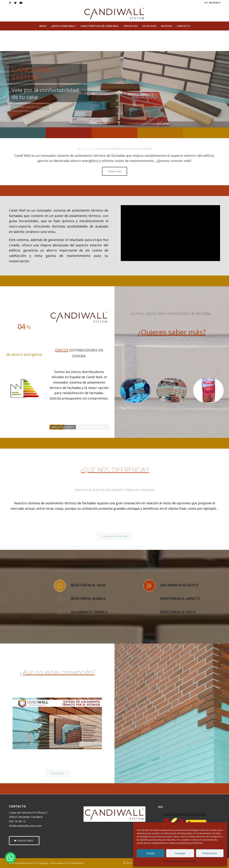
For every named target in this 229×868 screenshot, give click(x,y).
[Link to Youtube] (21, 3)
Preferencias (210, 853)
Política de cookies (174, 861)
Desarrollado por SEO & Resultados (67, 863)
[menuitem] (43, 26)
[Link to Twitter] (15, 3)
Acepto (151, 853)
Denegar (180, 853)
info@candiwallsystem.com (25, 826)
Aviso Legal (191, 861)
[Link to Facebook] (10, 3)
